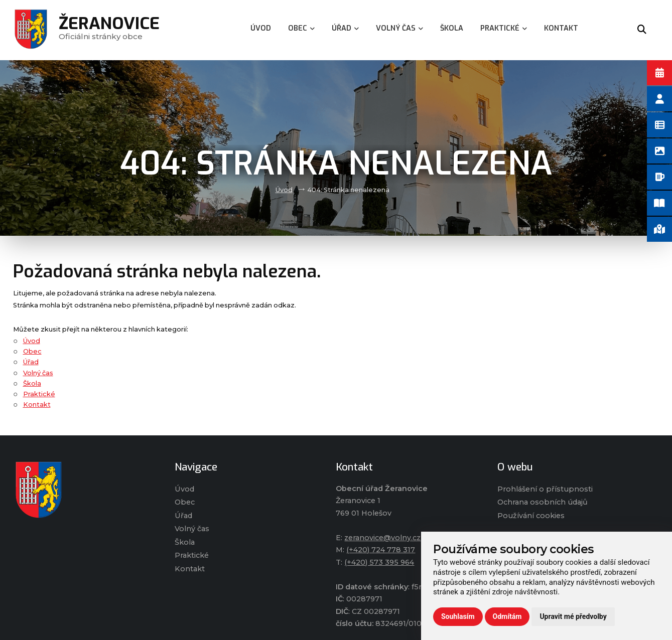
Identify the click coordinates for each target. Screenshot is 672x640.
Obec (32, 351)
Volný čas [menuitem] (399, 28)
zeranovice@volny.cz (382, 538)
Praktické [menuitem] (504, 28)
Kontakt (37, 405)
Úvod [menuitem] (261, 28)
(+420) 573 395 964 (379, 562)
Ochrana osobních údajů (543, 502)
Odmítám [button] (507, 616)
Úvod (284, 190)
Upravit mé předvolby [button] (573, 616)
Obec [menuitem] (301, 28)
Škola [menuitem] (452, 28)
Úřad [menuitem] (345, 28)
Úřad (31, 362)
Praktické (39, 394)
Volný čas (38, 373)
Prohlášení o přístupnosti (545, 489)
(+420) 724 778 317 (381, 550)
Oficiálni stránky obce (109, 30)
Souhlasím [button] (458, 616)
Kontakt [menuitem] (561, 28)
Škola (32, 383)
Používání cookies (531, 516)
